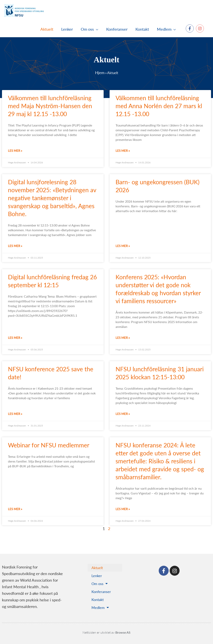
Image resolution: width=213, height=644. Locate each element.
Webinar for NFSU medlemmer (50, 445)
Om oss (100, 584)
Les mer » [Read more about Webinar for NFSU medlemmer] (15, 509)
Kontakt (98, 599)
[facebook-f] (190, 28)
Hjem (100, 73)
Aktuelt (97, 568)
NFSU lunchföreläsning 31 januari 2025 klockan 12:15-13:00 (160, 373)
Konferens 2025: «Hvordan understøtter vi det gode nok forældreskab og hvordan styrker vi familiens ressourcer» (158, 289)
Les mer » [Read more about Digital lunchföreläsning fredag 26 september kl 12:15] (15, 338)
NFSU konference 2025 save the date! (51, 373)
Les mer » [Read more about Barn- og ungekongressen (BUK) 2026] (123, 246)
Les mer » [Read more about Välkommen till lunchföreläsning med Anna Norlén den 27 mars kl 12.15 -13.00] (123, 150)
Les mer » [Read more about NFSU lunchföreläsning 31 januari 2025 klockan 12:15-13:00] (123, 414)
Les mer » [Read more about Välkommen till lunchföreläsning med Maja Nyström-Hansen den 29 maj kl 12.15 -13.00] (15, 150)
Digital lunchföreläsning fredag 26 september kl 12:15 (52, 281)
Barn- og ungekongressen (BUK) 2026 (158, 186)
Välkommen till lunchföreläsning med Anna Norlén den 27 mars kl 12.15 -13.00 (159, 106)
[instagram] (200, 28)
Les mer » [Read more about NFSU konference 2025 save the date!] (15, 414)
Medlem (100, 608)
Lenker (97, 576)
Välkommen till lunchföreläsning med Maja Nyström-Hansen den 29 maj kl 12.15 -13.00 (50, 106)
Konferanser (101, 592)
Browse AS (123, 632)
